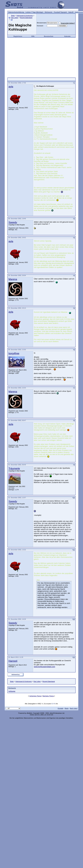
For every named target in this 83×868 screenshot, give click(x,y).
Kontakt (61, 708)
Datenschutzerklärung (16, 12)
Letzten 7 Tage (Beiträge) (34, 12)
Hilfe (33, 36)
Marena (13, 279)
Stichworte (49, 12)
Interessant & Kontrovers (25, 16)
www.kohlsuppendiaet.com (44, 667)
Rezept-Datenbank (26, 18)
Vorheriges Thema (35, 696)
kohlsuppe (12, 691)
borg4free (14, 353)
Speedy (13, 222)
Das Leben (15, 18)
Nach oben (74, 708)
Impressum (79, 12)
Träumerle (14, 468)
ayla (11, 87)
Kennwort (40, 26)
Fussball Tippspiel (60, 12)
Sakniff (71, 12)
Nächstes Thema (48, 696)
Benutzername (42, 23)
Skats (13, 16)
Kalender (67, 36)
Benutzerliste (49, 36)
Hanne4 (13, 661)
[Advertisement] (41, 57)
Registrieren (18, 36)
